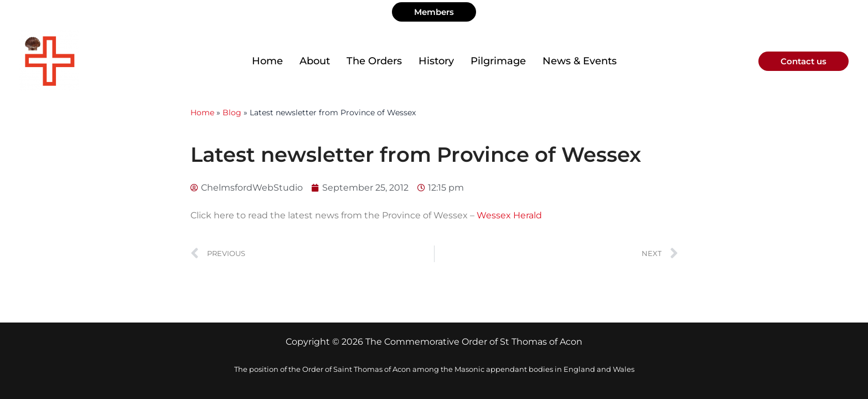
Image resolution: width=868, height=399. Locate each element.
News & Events (580, 61)
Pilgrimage (498, 61)
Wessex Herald (509, 215)
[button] (434, 12)
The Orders (374, 61)
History (436, 61)
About (315, 61)
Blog (232, 112)
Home (267, 61)
